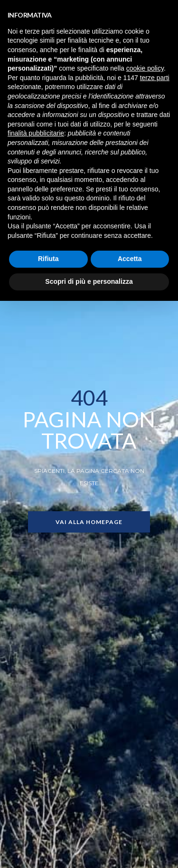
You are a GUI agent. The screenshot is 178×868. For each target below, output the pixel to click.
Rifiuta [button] (48, 259)
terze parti (155, 78)
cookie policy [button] (145, 68)
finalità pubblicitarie (36, 133)
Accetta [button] (130, 259)
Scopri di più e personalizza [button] (89, 281)
